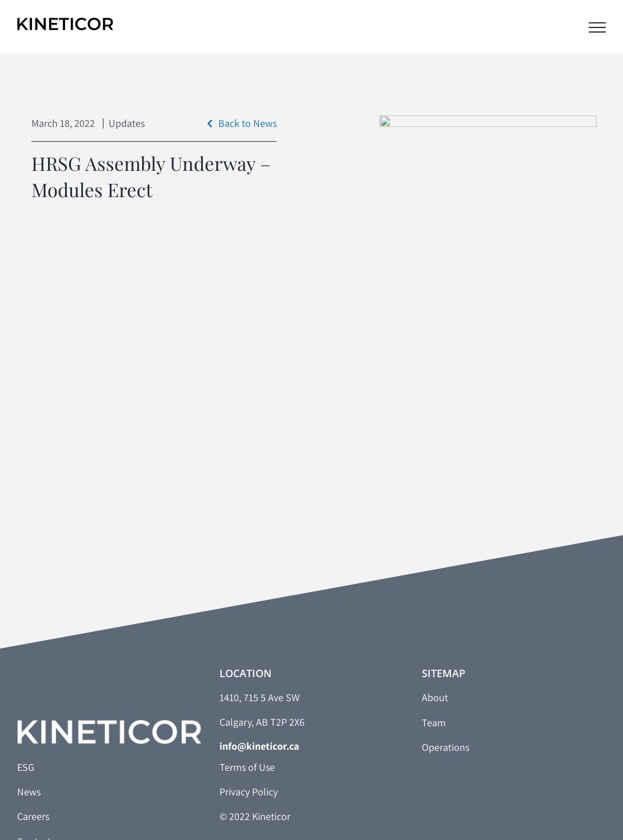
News (29, 792)
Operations (446, 747)
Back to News (242, 123)
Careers (33, 816)
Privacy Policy (249, 792)
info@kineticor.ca (259, 746)
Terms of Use (247, 767)
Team (434, 723)
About (435, 697)
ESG (26, 767)
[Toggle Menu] (597, 27)
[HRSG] (488, 259)
